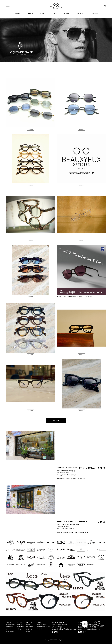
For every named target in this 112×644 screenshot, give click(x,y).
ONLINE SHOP (82, 14)
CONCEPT (31, 14)
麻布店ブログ (29, 629)
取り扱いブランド (10, 631)
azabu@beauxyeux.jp (67, 528)
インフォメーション (81, 299)
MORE (56, 420)
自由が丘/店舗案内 (10, 625)
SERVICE (43, 14)
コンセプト (8, 629)
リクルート (39, 629)
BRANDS (55, 14)
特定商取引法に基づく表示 (43, 627)
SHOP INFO (17, 14)
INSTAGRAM (30, 129)
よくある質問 (20, 627)
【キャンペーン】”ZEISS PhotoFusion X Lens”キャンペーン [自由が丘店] (74, 296)
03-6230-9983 (64, 527)
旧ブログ (28, 631)
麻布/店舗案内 (9, 627)
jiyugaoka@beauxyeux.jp (68, 475)
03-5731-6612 (64, 473)
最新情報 (28, 625)
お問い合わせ (20, 629)
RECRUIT (95, 14)
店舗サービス (20, 625)
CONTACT (67, 14)
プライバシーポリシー (42, 625)
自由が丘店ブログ (30, 627)
